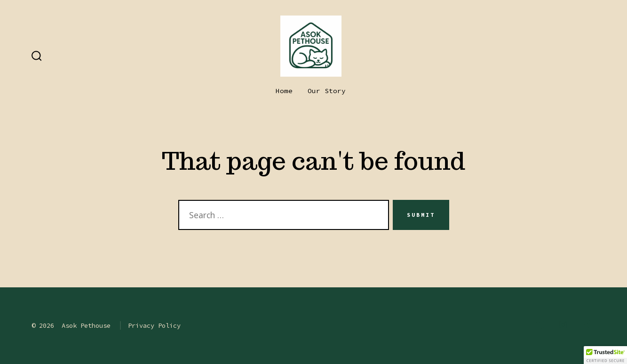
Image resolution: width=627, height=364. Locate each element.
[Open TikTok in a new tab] (587, 324)
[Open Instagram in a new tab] (563, 324)
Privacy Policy (154, 325)
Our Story (327, 91)
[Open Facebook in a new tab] (540, 324)
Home (284, 91)
